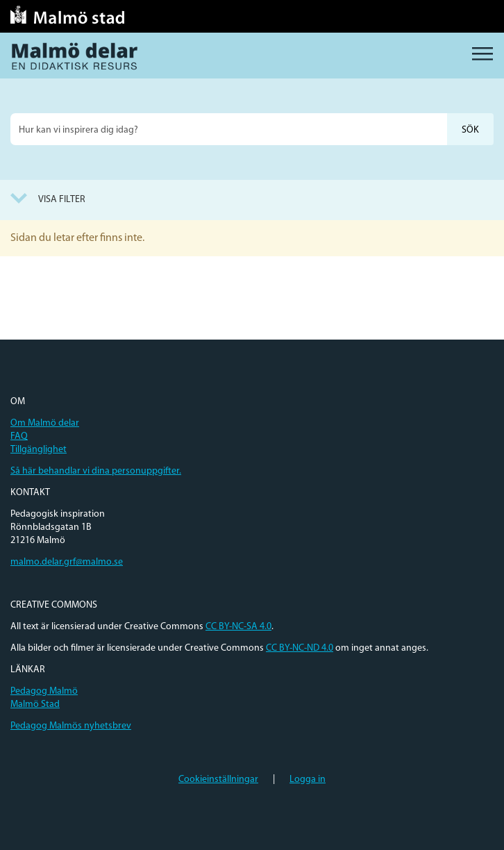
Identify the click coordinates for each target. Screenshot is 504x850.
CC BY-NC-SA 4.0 (238, 627)
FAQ (19, 436)
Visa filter (62, 200)
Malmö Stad (35, 705)
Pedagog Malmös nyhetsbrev (71, 726)
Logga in (308, 780)
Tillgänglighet (39, 450)
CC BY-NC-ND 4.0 (300, 648)
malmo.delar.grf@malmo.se (67, 562)
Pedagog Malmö (44, 691)
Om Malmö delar (45, 423)
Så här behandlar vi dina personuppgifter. (96, 471)
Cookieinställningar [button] (218, 780)
